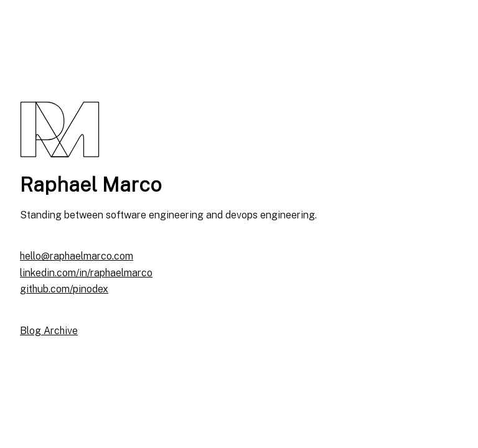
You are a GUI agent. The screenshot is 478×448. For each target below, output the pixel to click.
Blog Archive (49, 331)
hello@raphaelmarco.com (77, 256)
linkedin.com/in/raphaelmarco (86, 273)
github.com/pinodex (64, 289)
